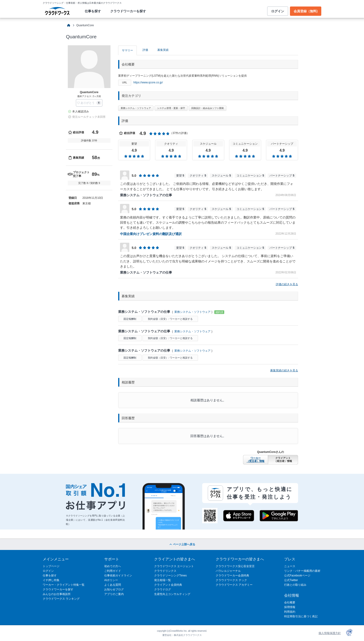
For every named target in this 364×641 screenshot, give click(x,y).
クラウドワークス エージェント (174, 566)
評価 (145, 50)
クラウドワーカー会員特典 (232, 576)
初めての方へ (113, 566)
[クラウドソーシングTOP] (69, 25)
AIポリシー (111, 580)
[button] (89, 103)
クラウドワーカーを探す (128, 11)
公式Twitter (291, 580)
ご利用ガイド (113, 571)
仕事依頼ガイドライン (118, 576)
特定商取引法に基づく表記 (301, 616)
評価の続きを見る (287, 284)
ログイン (278, 11)
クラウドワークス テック (231, 580)
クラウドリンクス (165, 571)
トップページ (51, 566)
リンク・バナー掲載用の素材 (302, 571)
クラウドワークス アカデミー (234, 585)
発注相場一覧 (162, 580)
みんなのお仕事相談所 (57, 594)
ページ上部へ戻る (182, 544)
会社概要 (290, 602)
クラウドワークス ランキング (61, 599)
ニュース (290, 566)
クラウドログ (162, 589)
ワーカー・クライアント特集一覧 (64, 585)
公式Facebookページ (297, 576)
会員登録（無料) (306, 11)
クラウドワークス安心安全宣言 (235, 566)
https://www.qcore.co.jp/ (148, 83)
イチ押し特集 (51, 580)
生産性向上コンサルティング (172, 594)
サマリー (127, 50)
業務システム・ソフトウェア (192, 312)
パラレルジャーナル (228, 571)
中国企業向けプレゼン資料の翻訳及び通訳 (151, 234)
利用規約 (290, 612)
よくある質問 (113, 585)
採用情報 (290, 607)
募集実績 (163, 50)
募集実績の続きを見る (284, 370)
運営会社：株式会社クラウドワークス (182, 635)
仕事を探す (93, 11)
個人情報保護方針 (330, 633)
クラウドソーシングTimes (170, 576)
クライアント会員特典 (168, 585)
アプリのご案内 (114, 594)
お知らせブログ (114, 589)
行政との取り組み (295, 585)
